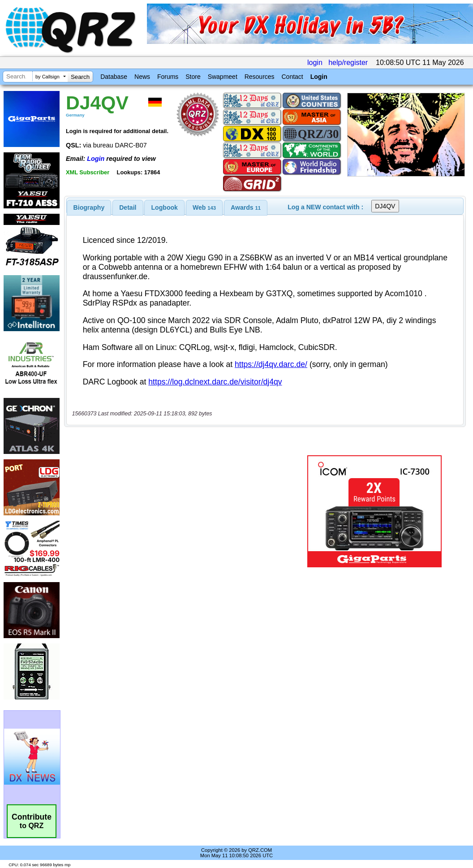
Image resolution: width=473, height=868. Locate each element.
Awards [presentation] (246, 207)
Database (114, 77)
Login (319, 77)
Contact (292, 77)
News (142, 77)
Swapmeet (223, 77)
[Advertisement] (181, 511)
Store (193, 77)
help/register (348, 63)
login (315, 63)
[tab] (89, 207)
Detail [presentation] (128, 207)
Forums (168, 77)
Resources (260, 77)
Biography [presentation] (89, 207)
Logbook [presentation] (165, 207)
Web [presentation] (204, 207)
